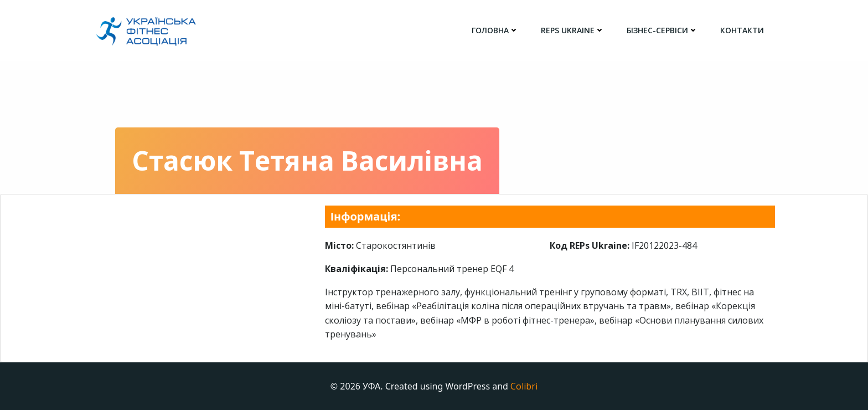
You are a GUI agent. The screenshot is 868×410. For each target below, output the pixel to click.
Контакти (742, 30)
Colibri (524, 386)
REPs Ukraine (573, 30)
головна (495, 30)
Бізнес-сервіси (662, 30)
